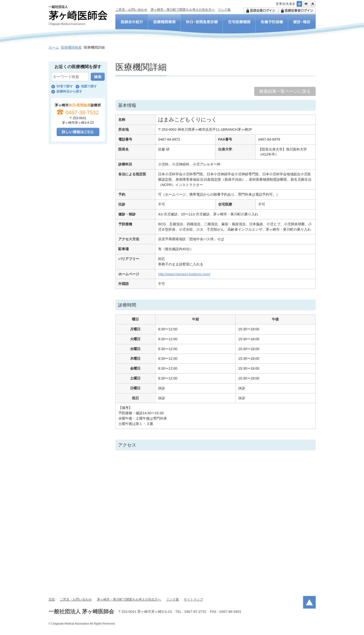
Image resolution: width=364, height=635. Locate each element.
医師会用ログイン (261, 11)
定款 (52, 599)
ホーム (54, 47)
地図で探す (89, 86)
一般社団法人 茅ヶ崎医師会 (78, 15)
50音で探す (65, 86)
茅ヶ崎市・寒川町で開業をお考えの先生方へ (183, 10)
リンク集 (224, 10)
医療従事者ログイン (297, 11)
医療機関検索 (71, 47)
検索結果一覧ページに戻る (285, 91)
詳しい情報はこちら (78, 132)
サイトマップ (193, 599)
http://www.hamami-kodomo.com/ (184, 274)
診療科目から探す (69, 91)
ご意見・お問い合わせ (131, 10)
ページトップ (309, 602)
